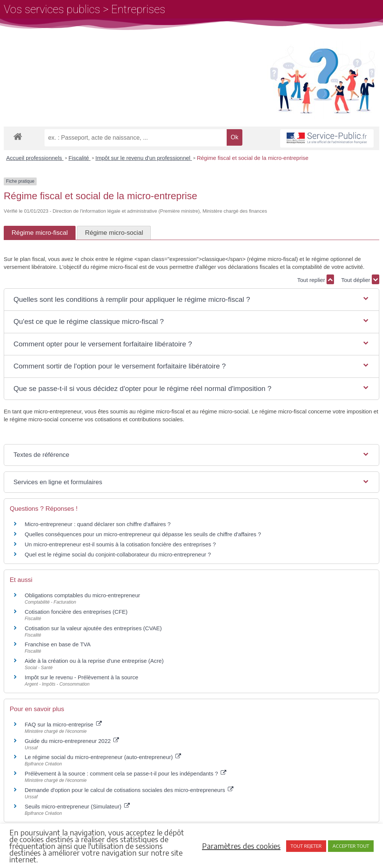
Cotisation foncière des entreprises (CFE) (76, 612)
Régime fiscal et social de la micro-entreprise (252, 158)
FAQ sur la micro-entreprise (63, 724)
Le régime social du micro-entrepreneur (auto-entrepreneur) (103, 757)
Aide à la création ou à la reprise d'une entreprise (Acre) (94, 661)
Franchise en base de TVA (58, 644)
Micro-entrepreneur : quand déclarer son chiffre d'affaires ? (98, 524)
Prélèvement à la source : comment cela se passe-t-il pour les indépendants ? (125, 773)
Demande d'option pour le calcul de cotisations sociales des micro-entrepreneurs (129, 790)
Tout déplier (360, 279)
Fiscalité (79, 158)
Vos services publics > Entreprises (85, 9)
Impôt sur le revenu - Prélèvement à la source (81, 677)
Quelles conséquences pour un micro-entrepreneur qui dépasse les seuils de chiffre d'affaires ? (143, 534)
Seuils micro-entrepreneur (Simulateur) (77, 806)
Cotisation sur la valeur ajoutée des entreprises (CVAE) (93, 628)
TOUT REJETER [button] (306, 846)
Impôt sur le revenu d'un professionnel (144, 158)
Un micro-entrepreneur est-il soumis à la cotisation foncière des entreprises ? (120, 544)
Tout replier (316, 279)
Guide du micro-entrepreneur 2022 (72, 741)
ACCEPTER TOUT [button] (351, 846)
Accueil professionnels (35, 158)
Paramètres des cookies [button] (241, 846)
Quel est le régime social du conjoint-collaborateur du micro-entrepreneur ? (118, 554)
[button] (191, 300)
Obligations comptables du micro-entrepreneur (82, 595)
